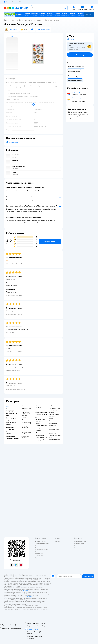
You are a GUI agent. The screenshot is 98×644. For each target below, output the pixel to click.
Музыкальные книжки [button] (11, 424)
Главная (6, 20)
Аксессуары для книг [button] (12, 414)
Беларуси (16, 577)
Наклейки (39, 20)
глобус (51, 418)
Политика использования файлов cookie (42, 553)
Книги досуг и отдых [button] (11, 419)
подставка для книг (41, 426)
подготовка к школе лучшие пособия (26, 414)
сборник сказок (40, 419)
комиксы (38, 430)
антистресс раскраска (25, 437)
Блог (76, 546)
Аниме (24, 418)
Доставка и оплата (40, 541)
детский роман (40, 417)
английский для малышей (54, 415)
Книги (13, 20)
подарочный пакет (41, 415)
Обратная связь (39, 556)
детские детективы (41, 410)
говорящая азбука (41, 440)
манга (37, 433)
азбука (51, 406)
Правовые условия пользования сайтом (34, 575)
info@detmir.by (27, 591)
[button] (89, 14)
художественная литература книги (27, 409)
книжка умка (53, 423)
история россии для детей (40, 407)
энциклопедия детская (54, 411)
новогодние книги (27, 406)
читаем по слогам (55, 408)
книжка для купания (53, 426)
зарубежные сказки (41, 412)
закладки (38, 428)
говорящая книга (40, 435)
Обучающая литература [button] (10, 428)
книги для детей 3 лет (55, 430)
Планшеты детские (41, 438)
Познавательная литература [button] (12, 410)
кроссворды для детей (26, 433)
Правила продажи (40, 546)
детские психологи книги (55, 436)
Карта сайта (38, 558)
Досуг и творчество (25, 20)
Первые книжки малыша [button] (12, 433)
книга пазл (53, 433)
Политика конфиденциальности (41, 549)
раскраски (25, 430)
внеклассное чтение (39, 422)
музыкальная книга (27, 420)
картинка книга (54, 421)
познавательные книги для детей (26, 423)
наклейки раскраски (25, 427)
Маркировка (13, 142)
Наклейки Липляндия (52, 20)
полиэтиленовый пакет (55, 440)
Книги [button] (8, 406)
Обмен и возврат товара (42, 543)
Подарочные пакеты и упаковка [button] (12, 437)
